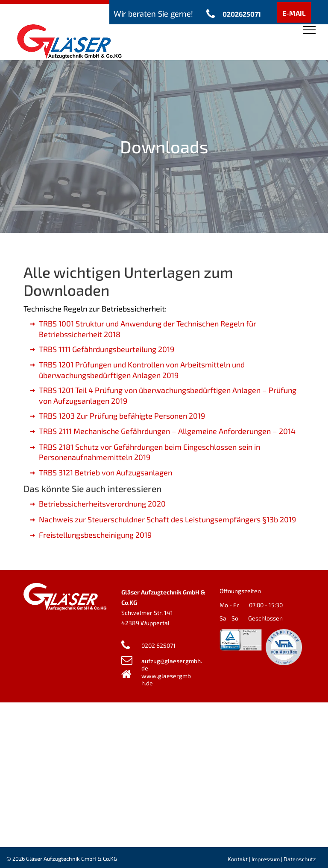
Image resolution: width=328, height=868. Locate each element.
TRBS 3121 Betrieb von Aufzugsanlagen (105, 472)
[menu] (309, 30)
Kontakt (238, 859)
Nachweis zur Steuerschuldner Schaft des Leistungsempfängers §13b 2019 (167, 519)
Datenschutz (300, 859)
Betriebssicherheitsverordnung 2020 (102, 504)
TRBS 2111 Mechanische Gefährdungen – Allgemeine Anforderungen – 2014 (167, 431)
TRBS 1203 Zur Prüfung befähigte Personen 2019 (122, 416)
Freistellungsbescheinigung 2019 (95, 535)
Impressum (266, 859)
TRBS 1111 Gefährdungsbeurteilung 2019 (107, 349)
